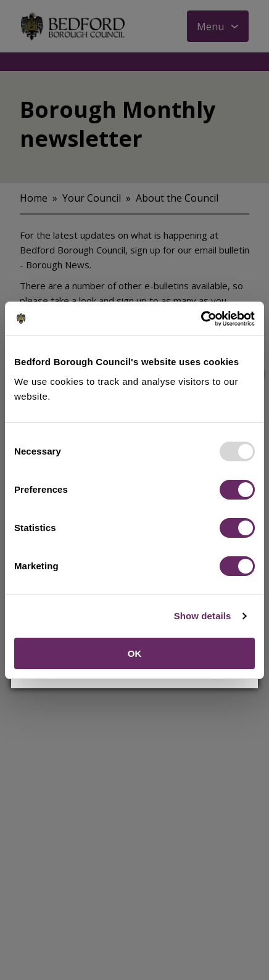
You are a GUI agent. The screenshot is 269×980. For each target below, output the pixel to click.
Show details (203, 616)
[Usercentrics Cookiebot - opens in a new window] (201, 319)
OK (135, 653)
